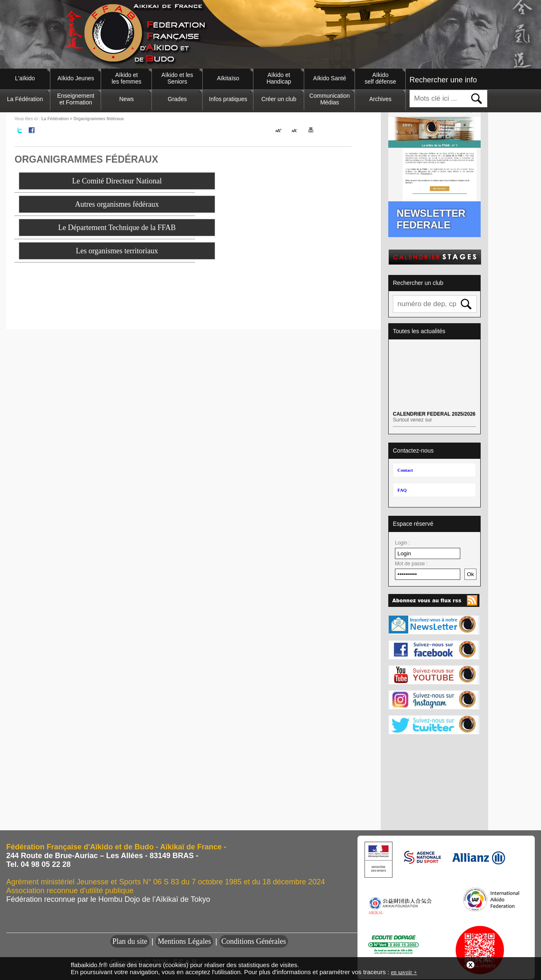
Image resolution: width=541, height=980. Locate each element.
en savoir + (404, 972)
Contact (405, 470)
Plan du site (130, 941)
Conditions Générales (254, 941)
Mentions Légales (184, 941)
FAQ (402, 490)
